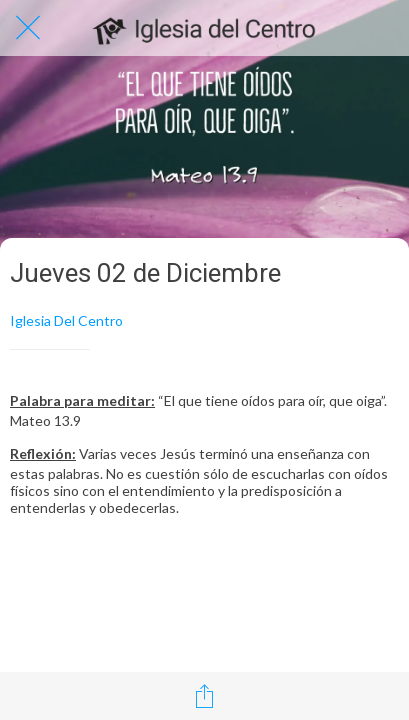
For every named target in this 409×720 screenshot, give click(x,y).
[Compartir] (205, 696)
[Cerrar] (28, 28)
